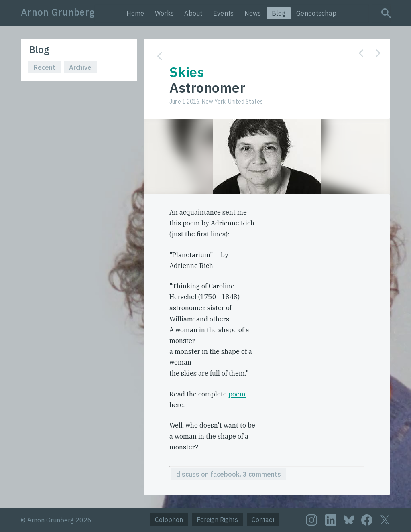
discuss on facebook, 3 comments (229, 474)
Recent (45, 67)
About (193, 13)
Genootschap (316, 13)
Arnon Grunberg (58, 12)
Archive (80, 67)
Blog (279, 13)
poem (237, 394)
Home (135, 13)
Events (224, 13)
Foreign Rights (217, 520)
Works (165, 13)
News (253, 13)
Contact (263, 520)
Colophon (169, 520)
